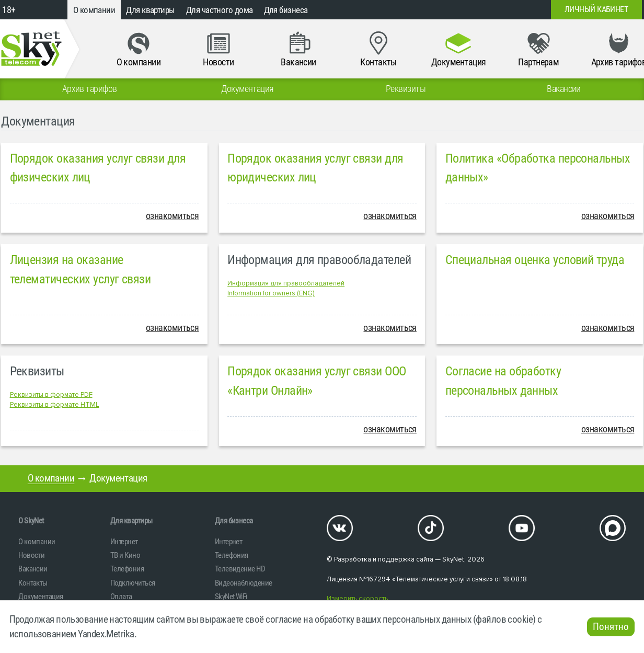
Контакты (33, 583)
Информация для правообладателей (319, 260)
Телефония (127, 569)
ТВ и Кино (125, 555)
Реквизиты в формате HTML (55, 405)
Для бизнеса (286, 10)
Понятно (611, 627)
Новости (31, 555)
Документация (41, 597)
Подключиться (133, 583)
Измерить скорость (357, 599)
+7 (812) (470, 10)
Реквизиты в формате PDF (51, 395)
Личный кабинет (596, 9)
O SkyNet (31, 521)
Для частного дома (220, 10)
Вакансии (33, 569)
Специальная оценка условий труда (535, 260)
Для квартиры (150, 10)
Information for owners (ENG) (271, 293)
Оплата (121, 597)
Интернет (124, 542)
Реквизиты (37, 371)
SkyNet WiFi (231, 597)
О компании (94, 10)
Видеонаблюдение (244, 583)
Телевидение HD (240, 569)
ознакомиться (172, 216)
